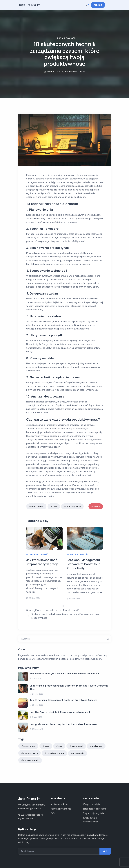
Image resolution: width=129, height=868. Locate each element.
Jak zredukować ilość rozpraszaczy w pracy (42, 562)
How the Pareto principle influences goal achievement (60, 712)
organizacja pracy (55, 753)
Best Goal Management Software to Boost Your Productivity (83, 564)
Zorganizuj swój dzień (94, 813)
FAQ (52, 813)
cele (60, 746)
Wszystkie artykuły (93, 804)
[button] (63, 606)
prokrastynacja (74, 506)
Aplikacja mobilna (59, 804)
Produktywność (66, 38)
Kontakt (98, 5)
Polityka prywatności (61, 809)
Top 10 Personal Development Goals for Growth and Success (63, 700)
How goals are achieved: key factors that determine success (63, 724)
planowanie (79, 753)
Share (96, 506)
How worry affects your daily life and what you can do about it (64, 674)
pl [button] (85, 5)
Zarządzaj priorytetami (95, 809)
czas (55, 506)
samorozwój (77, 746)
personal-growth (31, 760)
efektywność (37, 506)
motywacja (97, 746)
